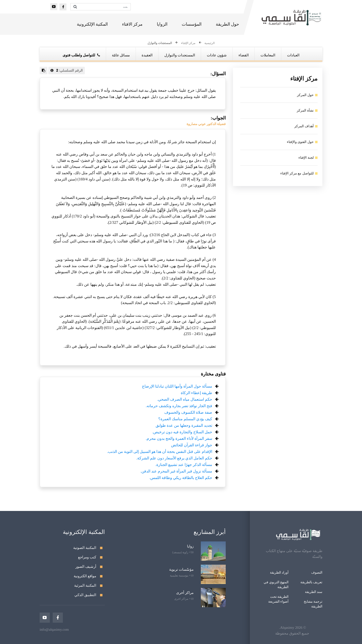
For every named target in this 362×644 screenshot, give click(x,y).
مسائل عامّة (121, 55)
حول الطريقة (228, 24)
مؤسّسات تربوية (181, 569)
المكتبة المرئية (85, 585)
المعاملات (268, 55)
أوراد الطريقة (279, 573)
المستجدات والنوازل (160, 43)
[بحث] (105, 7)
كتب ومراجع (87, 557)
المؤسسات (192, 24)
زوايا (190, 546)
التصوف (317, 573)
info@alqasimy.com (54, 629)
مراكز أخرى (185, 593)
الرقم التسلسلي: (67, 70)
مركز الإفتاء (188, 43)
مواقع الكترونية (85, 576)
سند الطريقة (314, 592)
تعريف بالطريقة (311, 582)
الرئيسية (210, 43)
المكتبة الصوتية (85, 548)
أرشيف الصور (86, 567)
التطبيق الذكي (85, 595)
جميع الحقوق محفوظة (292, 633)
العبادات (293, 55)
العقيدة (147, 55)
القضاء (244, 55)
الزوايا (162, 24)
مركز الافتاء (132, 24)
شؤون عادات (217, 55)
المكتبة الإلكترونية (92, 24)
